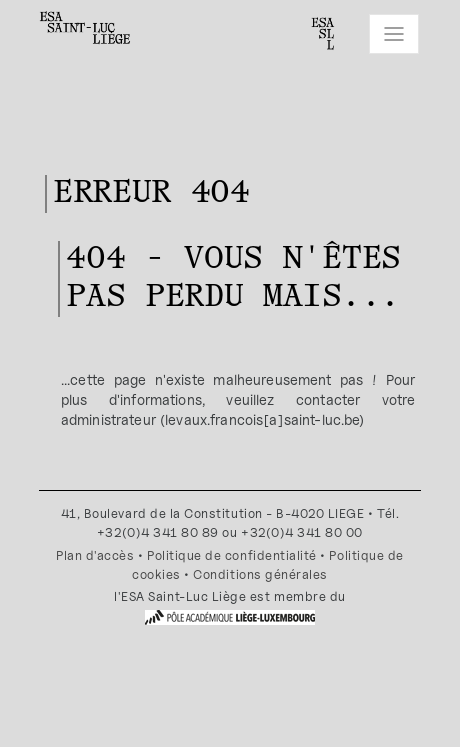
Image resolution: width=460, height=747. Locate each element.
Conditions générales (260, 574)
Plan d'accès (95, 555)
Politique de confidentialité (232, 555)
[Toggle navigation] (394, 34)
